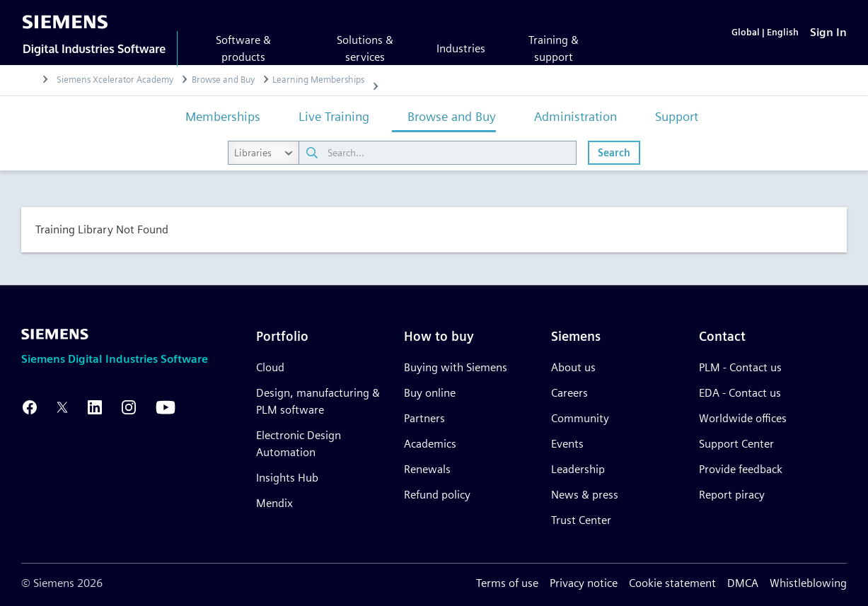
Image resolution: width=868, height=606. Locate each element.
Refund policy (437, 495)
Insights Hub (287, 478)
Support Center (736, 444)
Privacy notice (584, 583)
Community (580, 418)
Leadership (578, 469)
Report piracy (732, 495)
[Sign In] (828, 32)
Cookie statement (672, 583)
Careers (569, 393)
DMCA (743, 583)
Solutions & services (365, 48)
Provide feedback (741, 469)
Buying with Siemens (456, 367)
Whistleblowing (808, 583)
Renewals (427, 469)
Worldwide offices (743, 418)
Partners (424, 418)
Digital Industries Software (94, 49)
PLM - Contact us (740, 367)
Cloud (270, 367)
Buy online (430, 393)
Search (614, 152)
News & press (585, 495)
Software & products (243, 48)
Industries (461, 48)
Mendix (274, 503)
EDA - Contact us (740, 393)
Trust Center (581, 520)
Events (567, 444)
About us (573, 367)
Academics (430, 444)
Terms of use (507, 583)
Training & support (554, 48)
